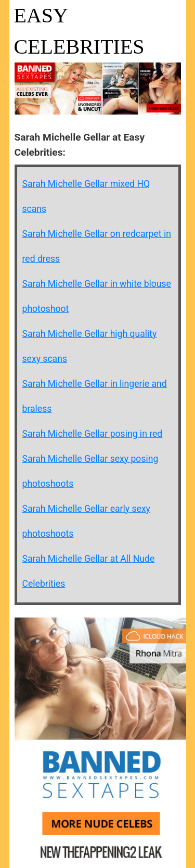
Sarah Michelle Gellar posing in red (93, 434)
